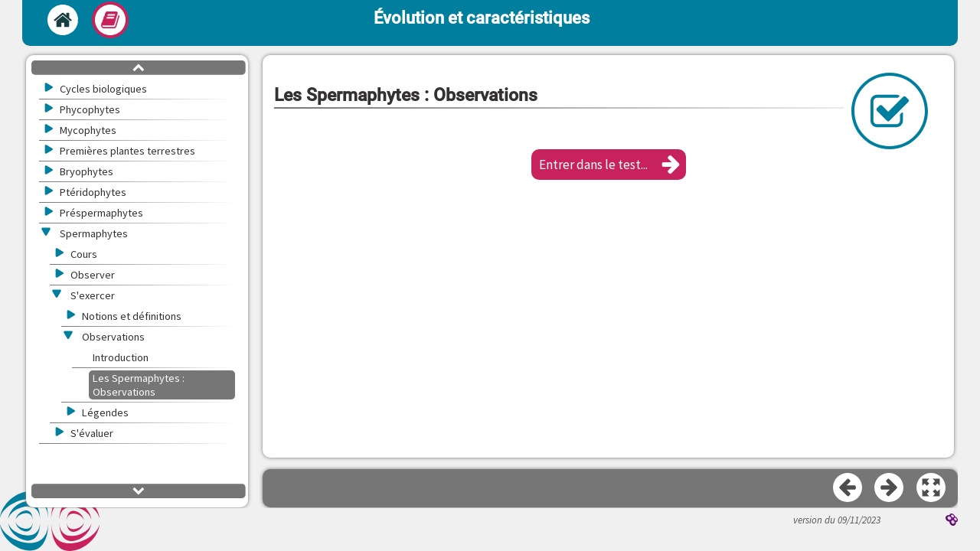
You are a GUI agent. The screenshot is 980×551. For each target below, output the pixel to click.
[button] (609, 165)
